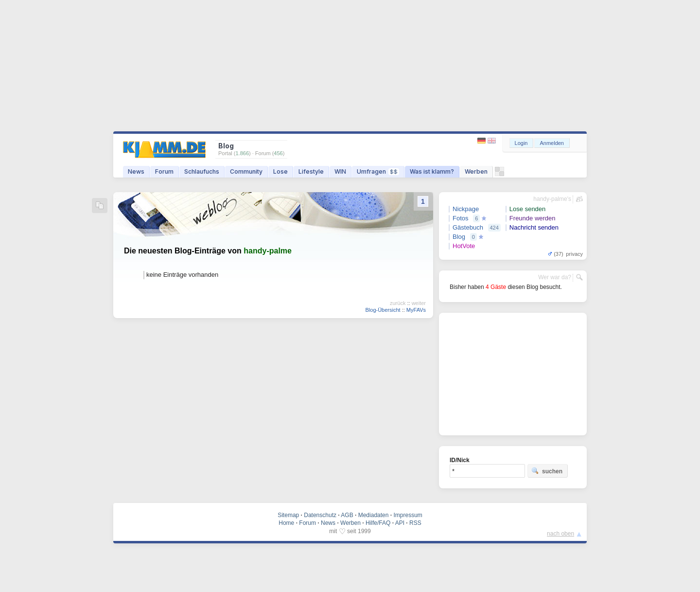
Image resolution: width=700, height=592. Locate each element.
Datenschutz (320, 515)
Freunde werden (533, 218)
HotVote (464, 246)
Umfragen (378, 171)
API (400, 523)
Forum (164, 171)
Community (246, 171)
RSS (415, 523)
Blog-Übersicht (383, 310)
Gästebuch (468, 227)
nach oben (560, 534)
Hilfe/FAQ (378, 523)
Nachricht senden (534, 227)
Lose (280, 171)
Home (286, 523)
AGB (347, 515)
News (136, 171)
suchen (547, 471)
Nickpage (466, 209)
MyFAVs (416, 310)
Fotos (461, 218)
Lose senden (527, 209)
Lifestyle (311, 171)
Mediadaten (374, 515)
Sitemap (288, 515)
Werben (476, 171)
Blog (459, 237)
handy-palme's (552, 199)
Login (521, 143)
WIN (340, 171)
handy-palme (268, 251)
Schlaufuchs (202, 171)
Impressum (408, 515)
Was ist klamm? (432, 171)
